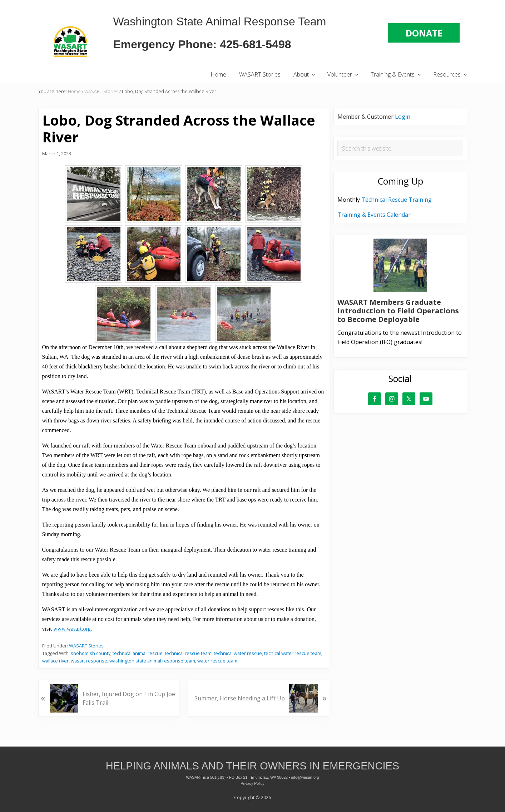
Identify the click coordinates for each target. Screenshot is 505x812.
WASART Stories (86, 646)
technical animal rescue (138, 653)
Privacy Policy (252, 783)
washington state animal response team (152, 661)
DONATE (424, 33)
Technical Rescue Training (397, 200)
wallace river (55, 661)
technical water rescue (238, 653)
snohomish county (91, 653)
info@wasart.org (305, 777)
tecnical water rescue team (293, 653)
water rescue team (217, 661)
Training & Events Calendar (374, 215)
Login (403, 117)
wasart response (89, 661)
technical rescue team (188, 653)
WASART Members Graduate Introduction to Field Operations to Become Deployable (398, 311)
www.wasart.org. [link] (73, 629)
